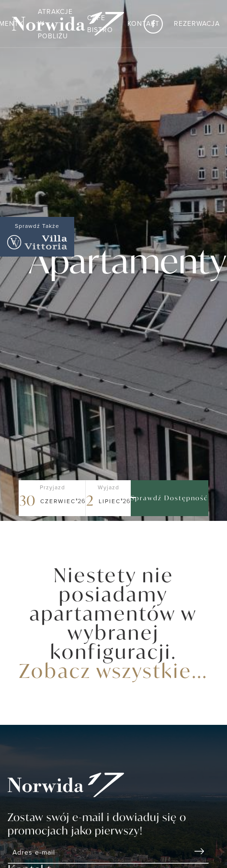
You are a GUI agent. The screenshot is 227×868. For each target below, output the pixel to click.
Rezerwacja (197, 23)
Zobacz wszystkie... (113, 671)
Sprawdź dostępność (170, 498)
